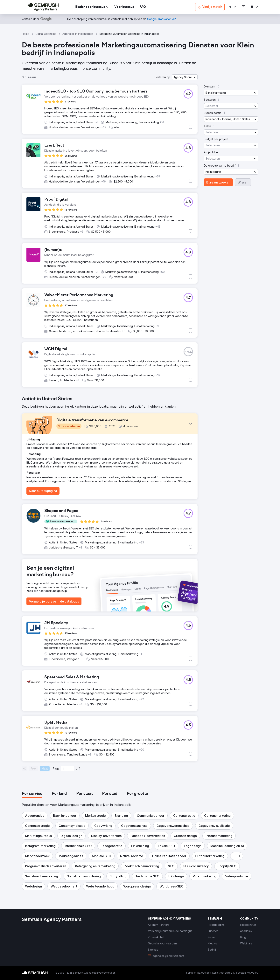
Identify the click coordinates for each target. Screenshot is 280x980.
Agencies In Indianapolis (78, 34)
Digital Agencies (46, 34)
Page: (56, 768)
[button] (232, 7)
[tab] (32, 794)
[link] (124, 7)
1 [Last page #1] (80, 768)
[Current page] (67, 769)
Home (26, 34)
